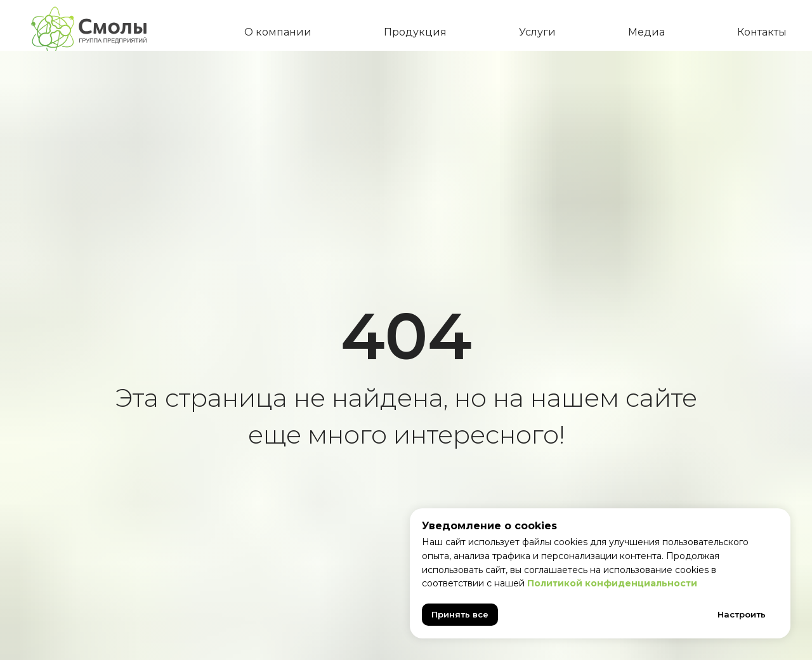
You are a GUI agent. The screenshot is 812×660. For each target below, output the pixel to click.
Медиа (646, 32)
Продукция (415, 32)
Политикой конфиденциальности (612, 583)
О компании (278, 32)
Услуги (537, 32)
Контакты (762, 32)
